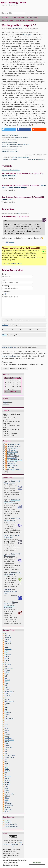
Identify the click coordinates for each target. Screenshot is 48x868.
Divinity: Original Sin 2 (12, 534)
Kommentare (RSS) (11, 822)
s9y (6, 759)
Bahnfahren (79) (13, 446)
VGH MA (7, 794)
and (6, 631)
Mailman (7, 732)
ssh (6, 770)
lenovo (7, 728)
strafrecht (8, 774)
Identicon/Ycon (12, 345)
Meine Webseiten (18, 18)
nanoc (7, 741)
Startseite (5, 18)
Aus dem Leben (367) (14, 444)
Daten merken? (9, 360)
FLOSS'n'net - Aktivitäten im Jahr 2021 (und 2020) (15, 144)
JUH (6, 724)
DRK (6, 679)
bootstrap (8, 652)
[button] (9, 129)
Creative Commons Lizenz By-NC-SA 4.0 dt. (13, 842)
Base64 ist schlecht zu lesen (9, 142)
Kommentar (6, 292)
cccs (6, 660)
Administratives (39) (13, 442)
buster (7, 654)
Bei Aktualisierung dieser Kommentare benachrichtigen (23, 362)
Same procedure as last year (21, 157)
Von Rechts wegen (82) (14, 467)
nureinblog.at (8, 587)
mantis (7, 734)
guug (6, 705)
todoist (7, 784)
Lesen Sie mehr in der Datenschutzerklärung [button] (11, 864)
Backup (7, 645)
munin (7, 739)
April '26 (13, 389)
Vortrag (7, 798)
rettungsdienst (9, 755)
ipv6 (6, 718)
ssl (5, 772)
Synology (7, 778)
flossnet (7, 697)
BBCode (4, 333)
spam (6, 765)
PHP (6, 749)
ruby (6, 757)
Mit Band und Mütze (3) (15, 457)
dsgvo (6, 681)
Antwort (12, 242)
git (5, 703)
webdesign (8, 801)
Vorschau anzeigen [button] (8, 178)
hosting (7, 712)
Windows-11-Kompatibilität (9, 149)
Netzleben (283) (12, 459)
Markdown (5, 323)
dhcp (6, 672)
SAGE (6, 761)
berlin (7, 648)
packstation (8, 745)
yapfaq (7, 809)
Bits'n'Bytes (5, 135)
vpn (6, 799)
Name (4, 274)
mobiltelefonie (9, 737)
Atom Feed (8, 820)
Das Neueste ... (8, 400)
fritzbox (7, 701)
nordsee (7, 743)
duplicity (7, 685)
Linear (18, 213)
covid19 (7, 664)
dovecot (7, 677)
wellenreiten (9, 803)
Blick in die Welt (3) (13, 454)
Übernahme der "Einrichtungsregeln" (12, 147)
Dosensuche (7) (12, 456)
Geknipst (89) (12, 448)
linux (6, 730)
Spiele (7, 767)
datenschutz (9, 666)
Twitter (7, 786)
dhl (6, 674)
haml (6, 708)
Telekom (7, 782)
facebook (7, 693)
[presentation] (16, 339)
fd (5, 695)
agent (16, 138)
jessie (6, 722)
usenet (20, 138)
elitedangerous (9, 689)
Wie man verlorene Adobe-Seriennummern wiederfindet (11, 602)
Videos (7, 796)
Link (7, 242)
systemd (7, 780)
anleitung (8, 635)
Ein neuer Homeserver (11, 159)
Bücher (7, 658)
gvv (6, 707)
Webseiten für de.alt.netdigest (10, 151)
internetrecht (9, 716)
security (7, 763)
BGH (6, 650)
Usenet (7, 790)
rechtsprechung (10, 753)
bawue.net (8, 647)
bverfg (7, 656)
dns (6, 676)
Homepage (6, 286)
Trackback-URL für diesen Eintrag (11, 170)
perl (6, 747)
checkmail (8, 662)
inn (6, 714)
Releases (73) (11, 461)
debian (7, 670)
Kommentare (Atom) (11, 824)
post (6, 751)
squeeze (7, 768)
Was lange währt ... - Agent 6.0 (19, 25)
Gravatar (5, 345)
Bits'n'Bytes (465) (12, 450)
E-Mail (4, 280)
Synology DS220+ (8, 199)
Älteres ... (6, 401)
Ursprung (13, 264)
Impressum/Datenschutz (25, 21)
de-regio (7, 668)
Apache (7, 637)
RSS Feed (8, 818)
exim (6, 691)
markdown (8, 736)
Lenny (7, 726)
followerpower (9, 699)
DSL (6, 683)
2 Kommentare (14, 135)
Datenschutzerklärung (10, 354)
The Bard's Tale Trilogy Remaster (12, 480)
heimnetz (8, 710)
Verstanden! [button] (37, 863)
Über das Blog (32, 18)
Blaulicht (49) (11, 452)
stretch (7, 776)
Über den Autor (7, 21)
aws (6, 643)
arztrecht (8, 639)
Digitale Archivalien (9, 176)
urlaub (7, 788)
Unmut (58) (11, 465)
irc (5, 720)
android (7, 633)
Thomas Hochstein (17, 28)
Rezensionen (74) (12, 463)
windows (25, 138)
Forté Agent (27, 35)
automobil (8, 641)
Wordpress (8, 807)
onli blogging (8, 533)
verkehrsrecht (9, 792)
